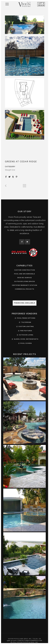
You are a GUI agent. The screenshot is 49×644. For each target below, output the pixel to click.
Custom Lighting (25, 327)
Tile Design (25, 323)
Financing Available (25, 303)
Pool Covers (25, 344)
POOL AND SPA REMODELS (24, 274)
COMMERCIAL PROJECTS (24, 289)
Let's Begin (41, 4)
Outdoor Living (25, 335)
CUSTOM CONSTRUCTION (25, 270)
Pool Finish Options (25, 318)
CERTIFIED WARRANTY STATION (24, 285)
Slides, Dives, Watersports (25, 339)
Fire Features (25, 331)
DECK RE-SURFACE (25, 278)
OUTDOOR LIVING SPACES (25, 281)
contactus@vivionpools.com (30, 641)
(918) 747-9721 (12, 641)
